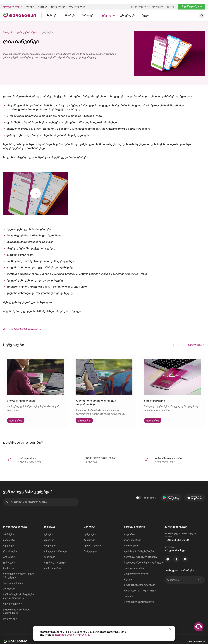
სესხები (48, 530)
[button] (179, 341)
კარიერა (129, 592)
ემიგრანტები (11, 615)
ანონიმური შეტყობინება (139, 598)
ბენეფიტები (91, 547)
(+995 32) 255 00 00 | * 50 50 (101, 454)
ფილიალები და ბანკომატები (140, 587)
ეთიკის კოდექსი (134, 564)
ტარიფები (9, 559)
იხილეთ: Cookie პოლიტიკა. (72, 635)
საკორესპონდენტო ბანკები (140, 553)
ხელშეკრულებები (13, 600)
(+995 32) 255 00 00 (177, 536)
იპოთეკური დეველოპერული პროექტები (19, 572)
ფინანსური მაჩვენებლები (139, 547)
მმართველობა (132, 542)
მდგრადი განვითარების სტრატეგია (144, 559)
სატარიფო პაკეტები (55, 559)
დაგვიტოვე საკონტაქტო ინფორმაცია (18, 607)
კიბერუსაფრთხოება (136, 570)
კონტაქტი (9, 585)
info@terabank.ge (27, 454)
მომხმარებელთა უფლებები (140, 581)
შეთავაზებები (92, 542)
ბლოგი (128, 575)
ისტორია (130, 530)
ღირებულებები (133, 536)
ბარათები (9, 536)
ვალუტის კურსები (13, 579)
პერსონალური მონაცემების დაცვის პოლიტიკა (19, 592)
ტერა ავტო (9, 553)
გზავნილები (10, 547)
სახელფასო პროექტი (56, 547)
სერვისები (9, 542)
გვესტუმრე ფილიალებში (168, 454)
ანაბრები (8, 530)
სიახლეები (9, 564)
